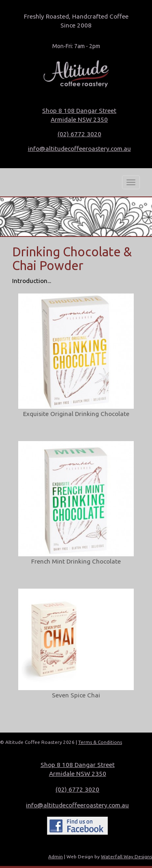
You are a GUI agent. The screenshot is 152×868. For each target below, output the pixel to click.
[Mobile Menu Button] (131, 182)
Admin (56, 856)
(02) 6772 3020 (79, 134)
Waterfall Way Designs (126, 856)
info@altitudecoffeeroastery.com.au (79, 149)
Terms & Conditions (100, 742)
